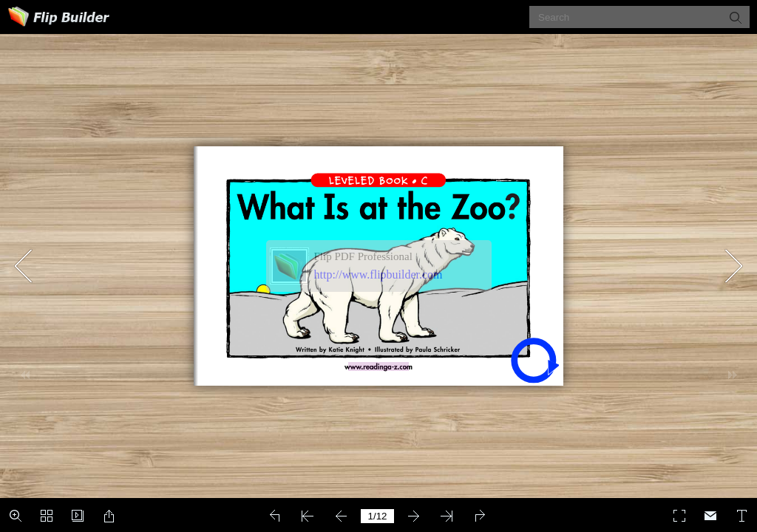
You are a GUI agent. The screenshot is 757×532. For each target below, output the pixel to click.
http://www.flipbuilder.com (378, 274)
